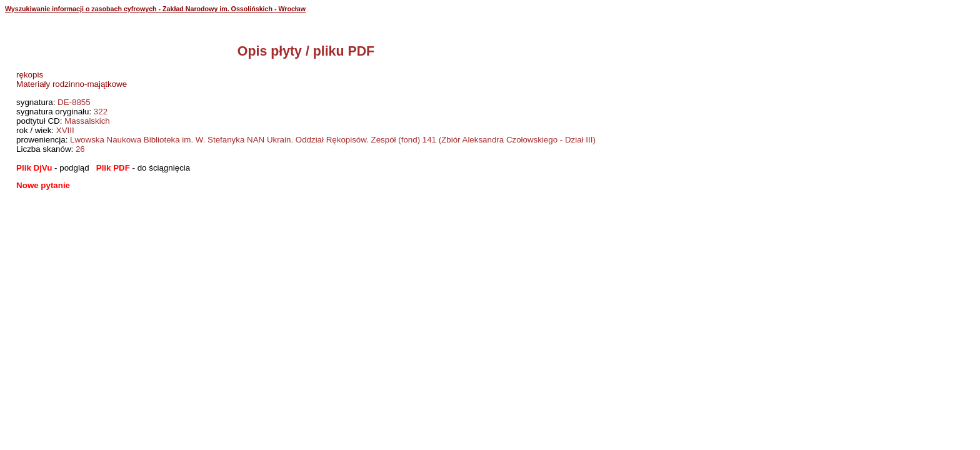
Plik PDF (113, 168)
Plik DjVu (34, 168)
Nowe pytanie (43, 185)
